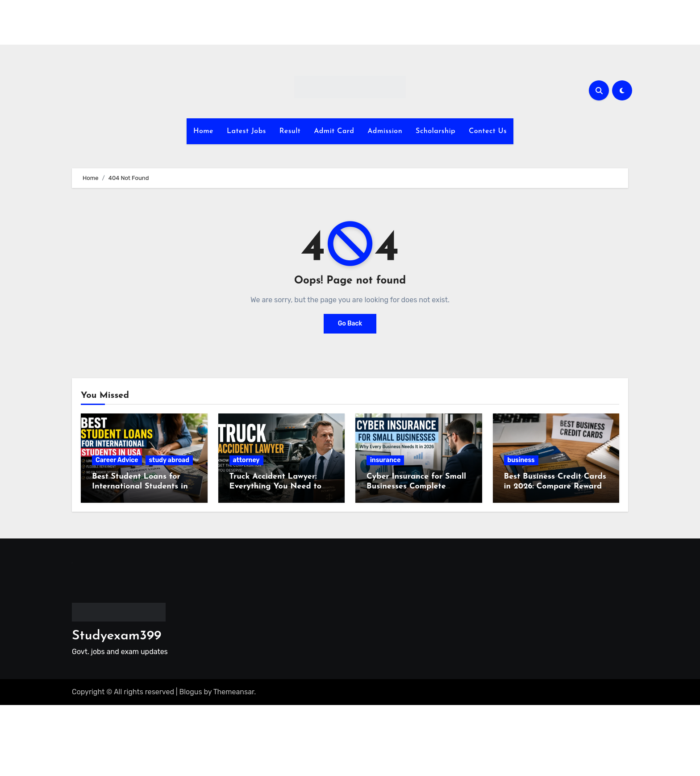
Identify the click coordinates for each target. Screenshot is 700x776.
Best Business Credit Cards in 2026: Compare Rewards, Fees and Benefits (556, 486)
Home (203, 131)
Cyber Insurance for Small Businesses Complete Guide (416, 486)
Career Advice (117, 460)
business (521, 460)
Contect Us (488, 131)
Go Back (350, 323)
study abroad (169, 460)
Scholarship (435, 131)
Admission (385, 131)
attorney (246, 460)
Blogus (191, 692)
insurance (385, 460)
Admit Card (334, 131)
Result (290, 131)
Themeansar (234, 692)
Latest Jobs (246, 131)
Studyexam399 (117, 636)
